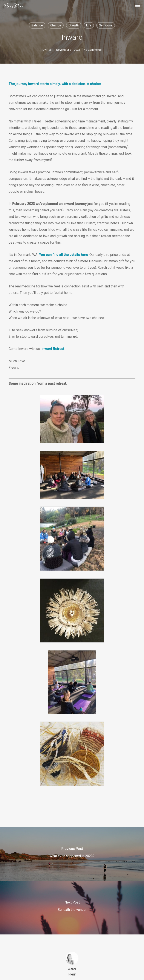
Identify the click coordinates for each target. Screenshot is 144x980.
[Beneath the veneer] (72, 908)
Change (56, 25)
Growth (74, 25)
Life (89, 25)
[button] (138, 5)
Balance (37, 25)
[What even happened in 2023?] (72, 854)
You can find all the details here (63, 255)
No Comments (93, 50)
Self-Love (106, 25)
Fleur (49, 50)
